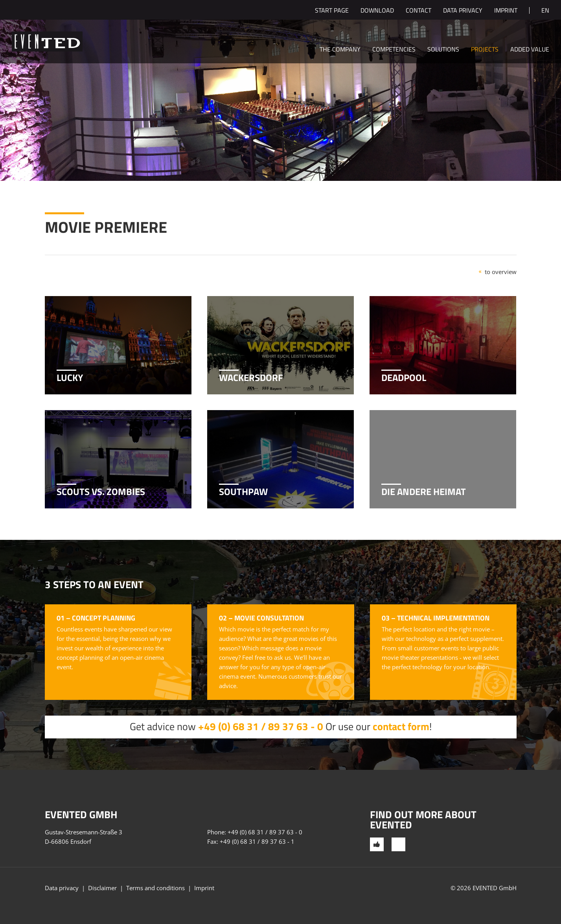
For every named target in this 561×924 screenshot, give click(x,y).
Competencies (394, 50)
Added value (530, 50)
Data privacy (463, 11)
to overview (501, 272)
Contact (418, 11)
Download (377, 11)
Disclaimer (102, 888)
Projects (485, 50)
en (545, 11)
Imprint (506, 11)
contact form (401, 726)
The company (340, 50)
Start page (332, 11)
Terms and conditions (155, 888)
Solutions (443, 50)
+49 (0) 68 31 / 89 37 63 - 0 (261, 726)
